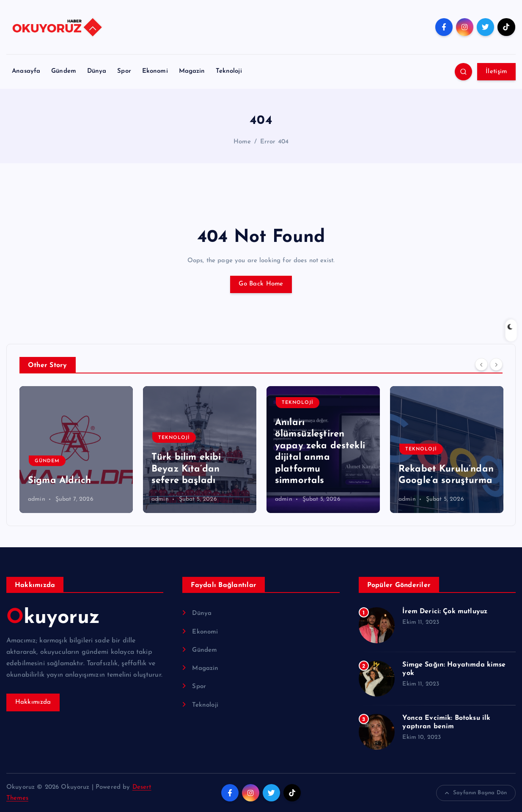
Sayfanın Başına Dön (476, 793)
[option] (76, 450)
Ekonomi (155, 71)
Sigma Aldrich (59, 481)
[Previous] (481, 364)
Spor (124, 71)
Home (242, 142)
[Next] (496, 364)
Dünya (97, 71)
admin (37, 499)
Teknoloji (229, 71)
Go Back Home (261, 284)
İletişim (496, 72)
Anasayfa (26, 71)
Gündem (64, 71)
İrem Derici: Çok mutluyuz (445, 612)
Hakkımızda (33, 702)
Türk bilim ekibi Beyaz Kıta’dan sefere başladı (186, 469)
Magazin (192, 71)
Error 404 (274, 142)
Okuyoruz (53, 618)
